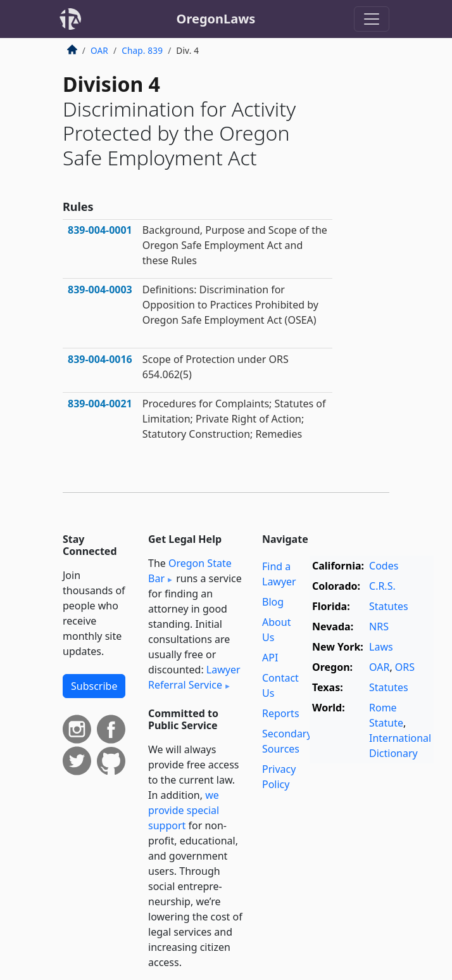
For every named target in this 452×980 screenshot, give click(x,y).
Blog (273, 602)
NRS (379, 627)
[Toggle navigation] (372, 19)
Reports (281, 713)
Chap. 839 (142, 50)
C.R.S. (382, 586)
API (270, 658)
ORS (405, 667)
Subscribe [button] (94, 686)
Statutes (389, 606)
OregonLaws (216, 19)
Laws (381, 647)
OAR (99, 50)
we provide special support (184, 810)
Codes (384, 566)
